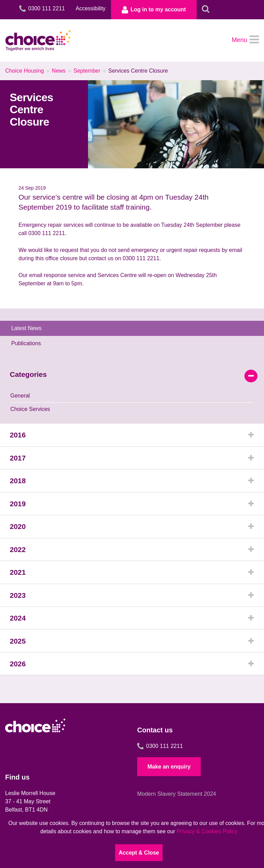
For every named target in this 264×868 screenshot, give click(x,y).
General (20, 399)
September (87, 73)
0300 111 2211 (160, 756)
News (59, 73)
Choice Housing (25, 73)
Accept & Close (139, 853)
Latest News (29, 331)
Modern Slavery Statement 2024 (177, 804)
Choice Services (30, 412)
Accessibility (84, 8)
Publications (29, 346)
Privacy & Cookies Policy (207, 831)
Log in (150, 10)
